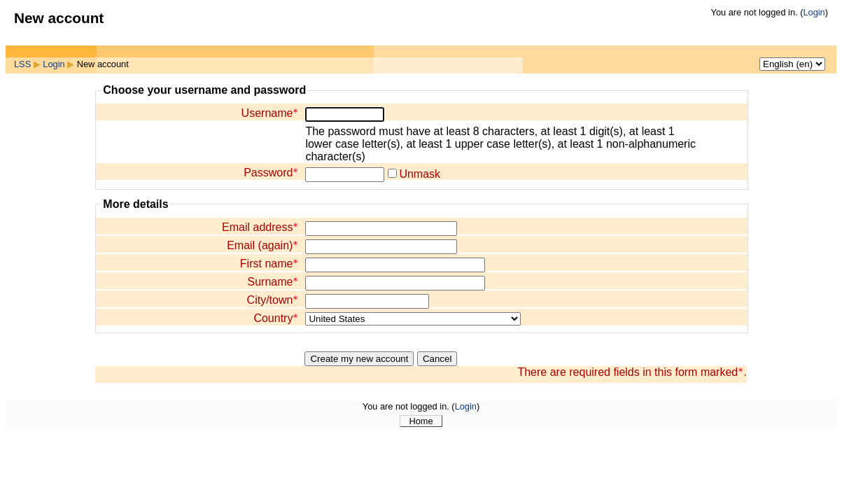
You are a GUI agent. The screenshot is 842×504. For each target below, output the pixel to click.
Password (271, 173)
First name (269, 264)
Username (270, 113)
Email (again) (262, 245)
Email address (260, 227)
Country (276, 318)
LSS (22, 64)
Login (814, 12)
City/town (273, 300)
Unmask (420, 174)
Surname (273, 282)
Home (421, 421)
